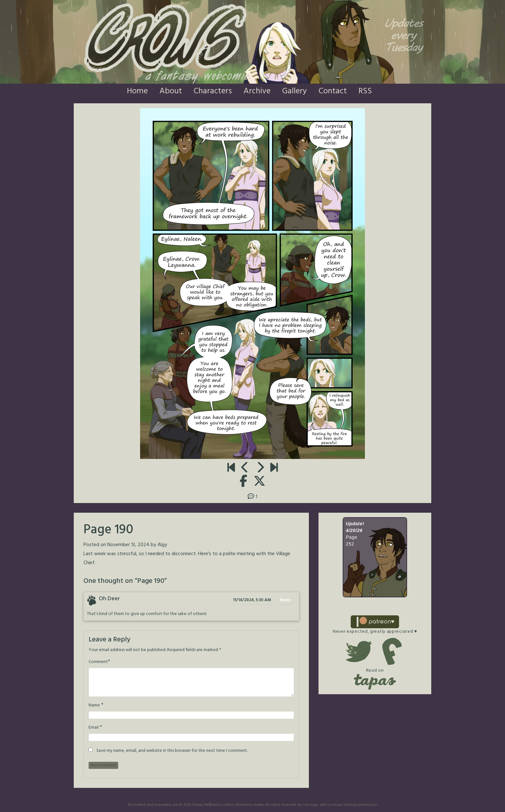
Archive (257, 91)
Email (94, 728)
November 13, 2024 (128, 545)
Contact (333, 91)
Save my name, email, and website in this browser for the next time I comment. (172, 751)
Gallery (295, 91)
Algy (162, 545)
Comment (98, 662)
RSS (365, 91)
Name (94, 705)
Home (137, 91)
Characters (213, 91)
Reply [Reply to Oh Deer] (285, 600)
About (171, 91)
